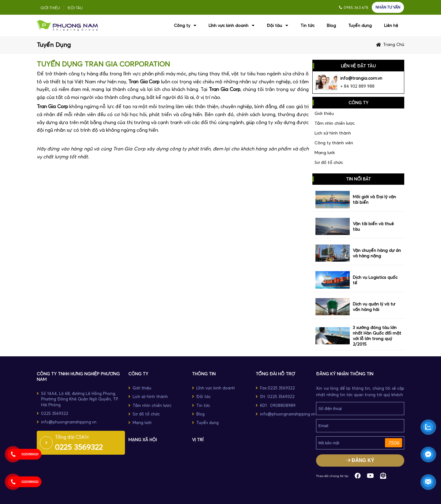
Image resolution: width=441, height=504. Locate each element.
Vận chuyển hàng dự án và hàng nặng (377, 253)
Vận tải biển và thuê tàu (373, 226)
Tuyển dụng (360, 25)
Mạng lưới (325, 153)
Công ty (185, 25)
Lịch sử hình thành (333, 133)
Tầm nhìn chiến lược (335, 123)
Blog (331, 25)
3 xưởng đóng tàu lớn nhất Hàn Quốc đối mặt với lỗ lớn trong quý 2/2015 (377, 336)
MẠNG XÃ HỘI (143, 440)
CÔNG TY (138, 374)
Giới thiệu (50, 8)
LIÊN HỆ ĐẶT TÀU (358, 66)
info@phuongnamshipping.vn (69, 422)
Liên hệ (391, 25)
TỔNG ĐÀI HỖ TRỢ (275, 374)
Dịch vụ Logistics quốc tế (375, 280)
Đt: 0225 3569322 (277, 396)
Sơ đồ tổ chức (329, 162)
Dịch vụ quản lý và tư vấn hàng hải (374, 307)
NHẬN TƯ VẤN (388, 7)
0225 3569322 (55, 413)
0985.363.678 (356, 8)
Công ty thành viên (334, 143)
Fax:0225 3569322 (277, 388)
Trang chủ (394, 44)
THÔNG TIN (204, 374)
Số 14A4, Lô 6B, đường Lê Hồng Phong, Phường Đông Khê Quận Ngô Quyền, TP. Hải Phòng (80, 399)
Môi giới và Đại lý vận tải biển (374, 199)
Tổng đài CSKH (72, 437)
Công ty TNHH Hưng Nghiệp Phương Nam (78, 377)
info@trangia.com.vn (361, 78)
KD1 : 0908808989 (278, 405)
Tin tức (307, 25)
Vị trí (198, 440)
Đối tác (204, 396)
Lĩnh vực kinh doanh (232, 25)
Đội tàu (75, 8)
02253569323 (30, 454)
